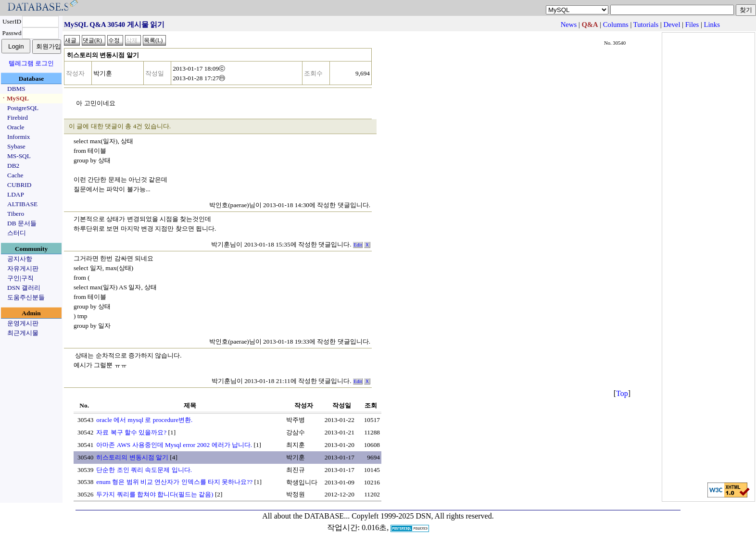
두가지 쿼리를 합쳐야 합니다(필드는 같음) (155, 494)
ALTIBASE (22, 204)
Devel (672, 25)
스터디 (17, 233)
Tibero (16, 214)
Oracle (16, 127)
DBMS (16, 89)
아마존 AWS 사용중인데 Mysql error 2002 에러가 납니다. (174, 445)
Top (622, 393)
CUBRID (19, 185)
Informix (19, 137)
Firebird (18, 118)
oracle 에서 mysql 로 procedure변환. (144, 420)
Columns (616, 25)
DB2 (13, 166)
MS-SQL (19, 156)
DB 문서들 (22, 223)
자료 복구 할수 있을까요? (131, 432)
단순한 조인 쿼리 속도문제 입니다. (144, 470)
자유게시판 (23, 268)
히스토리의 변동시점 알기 (132, 457)
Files (692, 25)
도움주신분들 (26, 297)
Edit (358, 245)
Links (712, 25)
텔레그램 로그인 (31, 63)
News (569, 25)
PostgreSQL (23, 108)
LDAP (16, 194)
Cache (15, 175)
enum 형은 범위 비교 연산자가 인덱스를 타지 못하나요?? (174, 482)
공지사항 (20, 259)
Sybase (16, 146)
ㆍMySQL (15, 98)
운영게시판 (23, 323)
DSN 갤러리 (24, 288)
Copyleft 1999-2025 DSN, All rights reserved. (423, 516)
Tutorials (646, 25)
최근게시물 (23, 333)
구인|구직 (20, 278)
